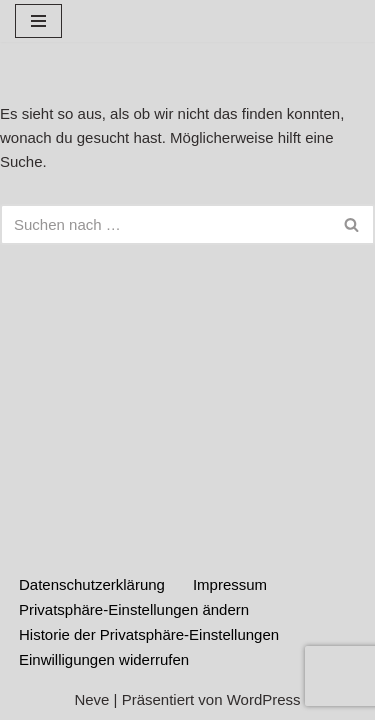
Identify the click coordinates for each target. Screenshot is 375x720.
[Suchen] (165, 224)
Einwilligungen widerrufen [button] (104, 659)
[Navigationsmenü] (38, 21)
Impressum (230, 584)
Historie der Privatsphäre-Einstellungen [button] (149, 634)
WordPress (264, 699)
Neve (91, 699)
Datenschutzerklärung (92, 584)
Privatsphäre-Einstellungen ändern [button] (134, 609)
